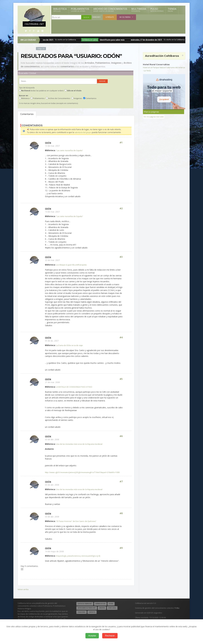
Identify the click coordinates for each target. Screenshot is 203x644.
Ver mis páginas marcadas (155, 117)
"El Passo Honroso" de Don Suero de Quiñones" (78, 524)
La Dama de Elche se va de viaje (71, 345)
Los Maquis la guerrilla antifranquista (73, 265)
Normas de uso (104, 607)
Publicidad (82, 615)
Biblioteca (60, 10)
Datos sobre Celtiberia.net (88, 611)
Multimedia (139, 10)
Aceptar (92, 636)
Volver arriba (23, 592)
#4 (121, 338)
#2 (121, 209)
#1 (121, 143)
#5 (121, 379)
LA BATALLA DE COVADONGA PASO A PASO (77, 387)
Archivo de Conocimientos (110, 10)
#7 (121, 485)
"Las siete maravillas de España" (71, 150)
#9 (121, 551)
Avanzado (97, 17)
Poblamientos (80, 10)
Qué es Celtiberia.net (86, 607)
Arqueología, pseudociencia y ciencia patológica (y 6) (80, 559)
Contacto (94, 615)
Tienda (172, 10)
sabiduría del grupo (83, 132)
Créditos (106, 611)
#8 (121, 516)
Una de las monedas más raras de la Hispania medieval (81, 444)
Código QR (41, 49)
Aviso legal (118, 611)
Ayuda (116, 607)
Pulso (157, 10)
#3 (121, 257)
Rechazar (110, 636)
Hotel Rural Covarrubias (158, 64)
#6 (121, 436)
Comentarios (27, 114)
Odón (48, 143)
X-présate (110, 17)
